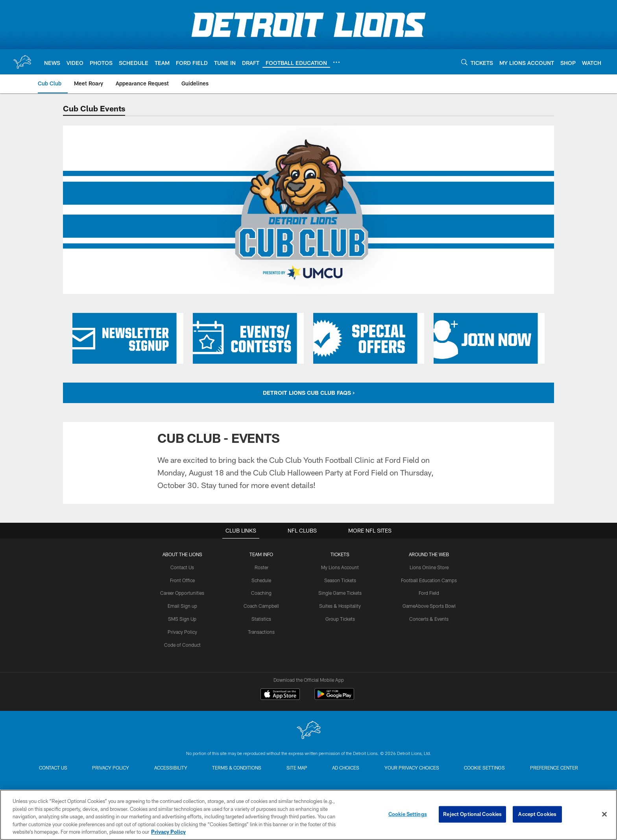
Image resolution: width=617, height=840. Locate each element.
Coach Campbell (261, 606)
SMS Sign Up (182, 619)
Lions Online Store (429, 567)
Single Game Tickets (340, 593)
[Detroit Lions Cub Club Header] (308, 210)
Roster (261, 567)
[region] (308, 815)
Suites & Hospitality (340, 606)
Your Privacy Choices (412, 768)
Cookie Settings (485, 768)
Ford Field (429, 593)
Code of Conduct (182, 644)
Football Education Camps (429, 580)
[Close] (604, 814)
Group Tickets (340, 619)
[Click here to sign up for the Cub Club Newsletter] (128, 339)
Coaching (261, 593)
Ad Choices (346, 768)
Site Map (297, 768)
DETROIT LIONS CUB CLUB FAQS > (309, 393)
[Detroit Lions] (308, 731)
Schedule (261, 580)
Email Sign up (182, 606)
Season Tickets (340, 580)
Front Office (182, 580)
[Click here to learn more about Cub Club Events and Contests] (248, 339)
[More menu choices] (336, 62)
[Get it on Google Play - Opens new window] (334, 698)
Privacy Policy (182, 632)
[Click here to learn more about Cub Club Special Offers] (369, 339)
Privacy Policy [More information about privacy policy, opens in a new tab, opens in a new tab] (168, 832)
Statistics (261, 619)
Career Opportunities (182, 593)
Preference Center (555, 768)
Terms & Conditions (237, 768)
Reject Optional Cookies (472, 814)
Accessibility (170, 768)
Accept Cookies (537, 814)
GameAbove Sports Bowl (429, 606)
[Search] (464, 62)
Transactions (261, 632)
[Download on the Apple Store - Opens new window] (280, 695)
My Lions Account (340, 567)
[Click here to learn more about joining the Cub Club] (489, 339)
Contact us (52, 768)
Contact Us (182, 567)
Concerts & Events (429, 619)
